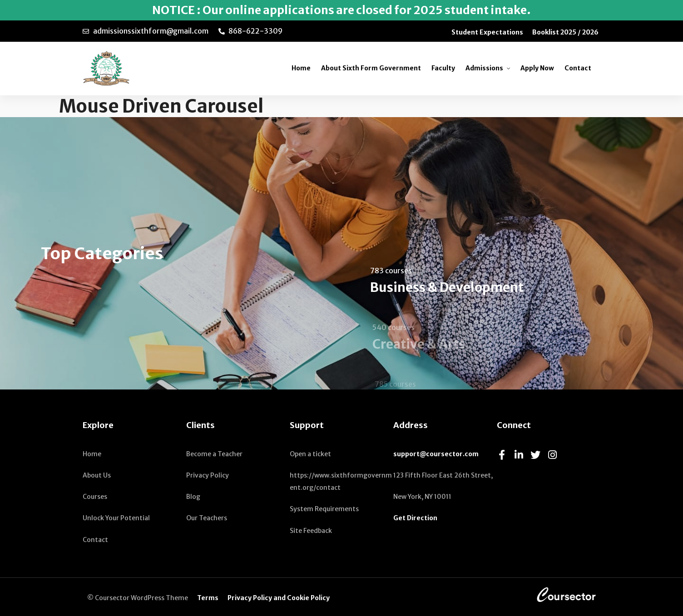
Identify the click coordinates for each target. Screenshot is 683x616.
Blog (193, 497)
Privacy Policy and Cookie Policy (279, 598)
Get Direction (415, 518)
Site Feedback (311, 531)
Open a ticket (310, 454)
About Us (97, 475)
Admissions (484, 68)
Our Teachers (207, 518)
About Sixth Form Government (371, 68)
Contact (578, 68)
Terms (208, 598)
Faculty (443, 68)
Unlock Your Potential (116, 518)
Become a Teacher (214, 454)
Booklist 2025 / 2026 (565, 32)
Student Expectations (487, 32)
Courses (95, 497)
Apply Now (537, 68)
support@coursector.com (436, 454)
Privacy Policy (208, 475)
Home (301, 68)
